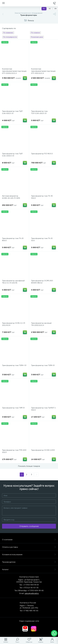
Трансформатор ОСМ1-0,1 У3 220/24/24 (14, 324)
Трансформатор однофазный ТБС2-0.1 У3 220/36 (13, 282)
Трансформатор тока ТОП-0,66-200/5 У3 (39, 112)
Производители (29, 562)
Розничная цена (37, 37)
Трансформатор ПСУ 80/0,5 (42, 154)
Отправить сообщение (29, 526)
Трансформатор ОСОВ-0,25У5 (43, 450)
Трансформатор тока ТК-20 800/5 (13, 239)
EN (56, 9)
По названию (8, 33)
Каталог (29, 569)
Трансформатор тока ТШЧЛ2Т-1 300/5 (43, 409)
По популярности (10, 37)
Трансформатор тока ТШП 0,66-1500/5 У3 (12, 155)
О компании (29, 540)
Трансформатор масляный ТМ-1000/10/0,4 (41, 324)
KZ (50, 9)
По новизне (35, 33)
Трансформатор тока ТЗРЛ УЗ (13, 408)
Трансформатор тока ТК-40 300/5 (42, 197)
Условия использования (29, 555)
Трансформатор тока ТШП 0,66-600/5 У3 (12, 112)
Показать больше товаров (29, 466)
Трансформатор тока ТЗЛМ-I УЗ (14, 365)
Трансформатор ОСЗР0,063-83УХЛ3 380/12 (42, 282)
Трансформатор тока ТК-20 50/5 (42, 239)
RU (44, 9)
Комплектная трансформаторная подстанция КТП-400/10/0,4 (43, 71)
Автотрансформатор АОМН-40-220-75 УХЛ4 (11, 197)
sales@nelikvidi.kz (32, 593)
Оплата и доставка (29, 547)
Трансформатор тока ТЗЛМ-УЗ (43, 365)
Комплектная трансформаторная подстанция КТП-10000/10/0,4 (14, 71)
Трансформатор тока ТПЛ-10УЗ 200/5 (14, 451)
